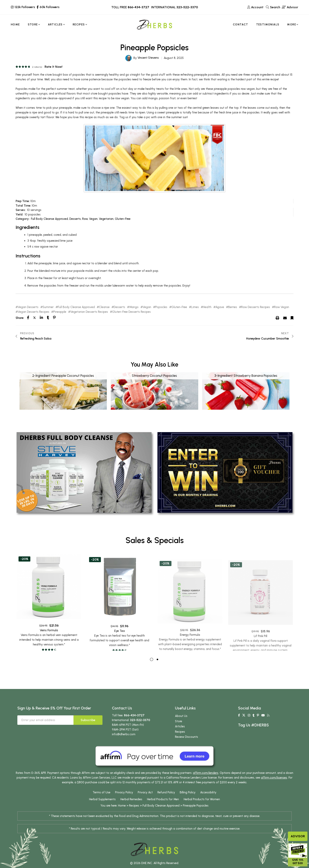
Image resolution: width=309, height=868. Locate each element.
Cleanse (104, 307)
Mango (134, 307)
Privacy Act (145, 800)
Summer (48, 307)
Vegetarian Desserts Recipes (89, 312)
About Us (181, 724)
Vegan (93, 219)
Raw (85, 219)
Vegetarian (106, 219)
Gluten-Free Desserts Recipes (131, 312)
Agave (220, 307)
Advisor (298, 836)
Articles (180, 734)
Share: (20, 318)
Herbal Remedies (131, 807)
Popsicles (161, 307)
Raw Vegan (282, 307)
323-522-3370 (187, 7)
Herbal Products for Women (202, 807)
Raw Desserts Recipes (256, 307)
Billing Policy (188, 800)
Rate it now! (54, 67)
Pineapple (60, 312)
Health (207, 307)
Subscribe (88, 728)
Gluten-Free (123, 219)
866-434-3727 (138, 7)
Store (179, 729)
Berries (233, 307)
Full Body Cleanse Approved (49, 219)
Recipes (180, 740)
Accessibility (208, 800)
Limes (195, 307)
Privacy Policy (124, 800)
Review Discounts (187, 745)
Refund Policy (166, 800)
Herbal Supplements (102, 807)
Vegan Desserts (28, 307)
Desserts (75, 219)
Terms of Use (101, 800)
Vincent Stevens (148, 58)
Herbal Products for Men (163, 807)
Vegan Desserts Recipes (34, 312)
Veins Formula (49, 649)
